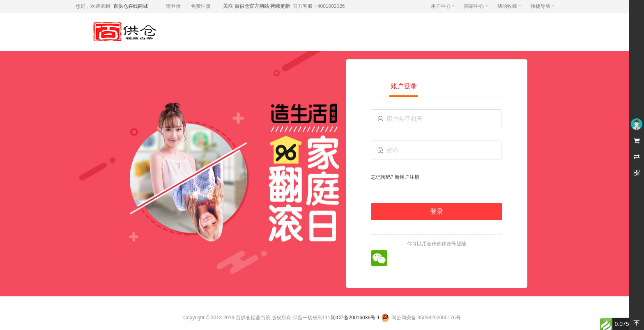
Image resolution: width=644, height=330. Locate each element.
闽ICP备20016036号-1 (355, 318)
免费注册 (201, 6)
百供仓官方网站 (252, 6)
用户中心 (443, 6)
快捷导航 (543, 6)
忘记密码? (382, 177)
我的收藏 (509, 6)
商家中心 (476, 6)
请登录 (173, 6)
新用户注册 (407, 177)
